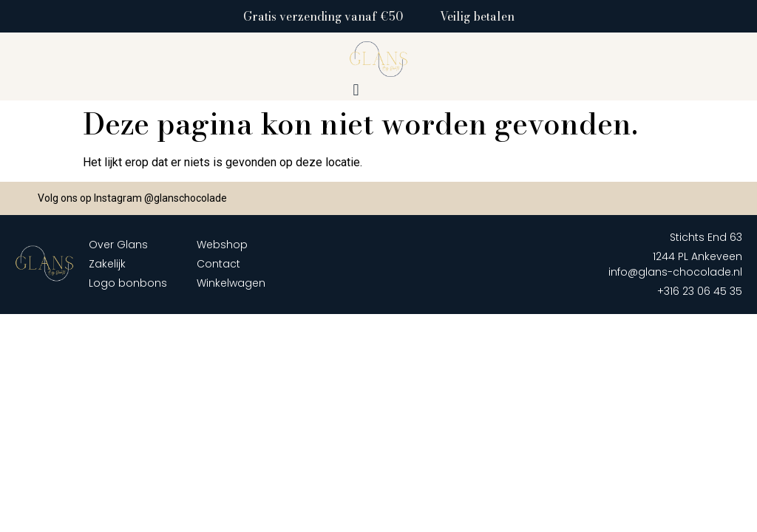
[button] (356, 91)
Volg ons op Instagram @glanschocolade (132, 198)
